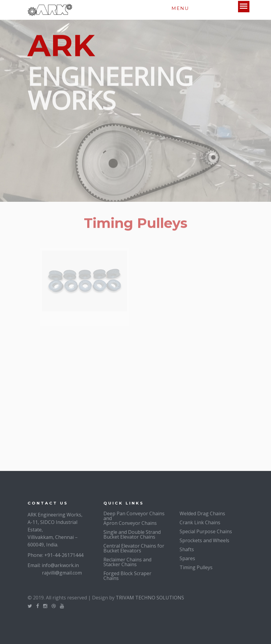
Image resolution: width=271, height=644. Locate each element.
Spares (187, 558)
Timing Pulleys (196, 567)
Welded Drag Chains (202, 513)
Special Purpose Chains (206, 531)
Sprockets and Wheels (204, 540)
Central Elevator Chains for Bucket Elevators (134, 548)
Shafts (187, 549)
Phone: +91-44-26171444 (55, 555)
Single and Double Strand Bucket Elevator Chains (132, 534)
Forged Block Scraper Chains (127, 576)
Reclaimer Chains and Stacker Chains (127, 562)
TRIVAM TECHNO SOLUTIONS (150, 598)
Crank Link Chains (200, 522)
